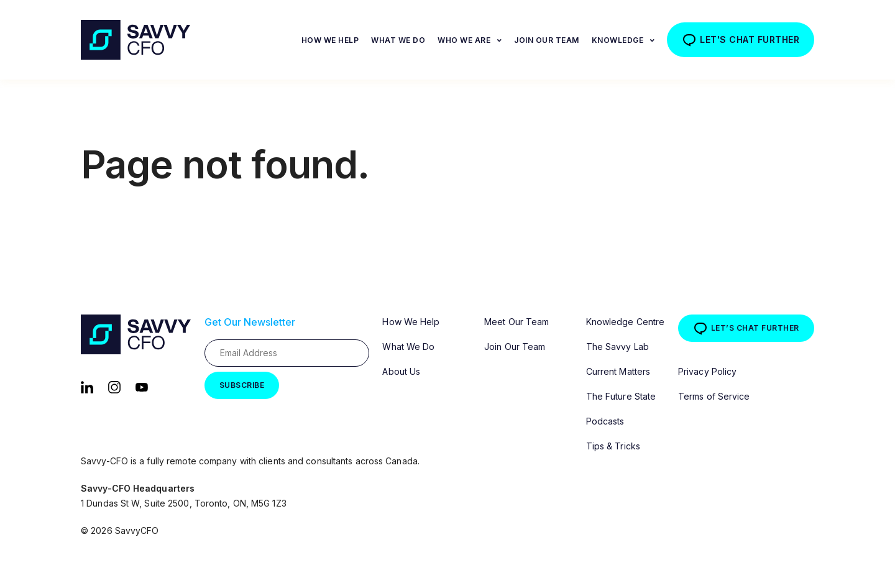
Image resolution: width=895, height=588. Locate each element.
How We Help (330, 40)
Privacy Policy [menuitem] (707, 371)
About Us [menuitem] (401, 371)
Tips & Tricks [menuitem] (613, 446)
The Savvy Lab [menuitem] (617, 347)
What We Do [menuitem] (408, 347)
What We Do (398, 40)
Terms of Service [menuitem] (714, 396)
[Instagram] (114, 386)
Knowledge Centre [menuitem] (626, 322)
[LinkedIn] (87, 386)
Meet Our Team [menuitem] (516, 322)
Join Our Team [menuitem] (515, 347)
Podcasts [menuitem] (605, 421)
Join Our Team (547, 40)
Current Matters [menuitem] (618, 371)
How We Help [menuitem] (411, 322)
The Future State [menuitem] (621, 396)
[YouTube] (142, 386)
